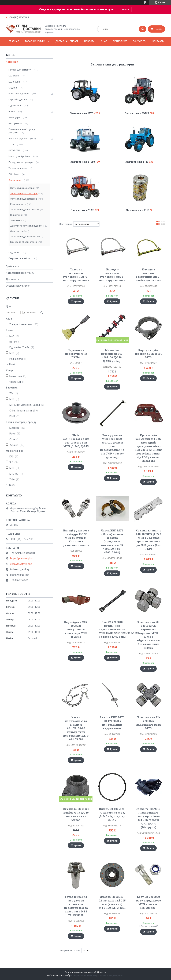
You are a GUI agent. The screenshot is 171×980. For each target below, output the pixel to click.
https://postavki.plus (21, 558)
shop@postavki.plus (21, 564)
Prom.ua (102, 972)
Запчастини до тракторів (24, 193)
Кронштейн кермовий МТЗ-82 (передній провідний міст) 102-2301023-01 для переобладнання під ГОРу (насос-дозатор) (148, 448)
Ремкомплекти (18, 204)
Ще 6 (12, 485)
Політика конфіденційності (111, 975)
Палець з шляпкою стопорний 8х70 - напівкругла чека (112, 275)
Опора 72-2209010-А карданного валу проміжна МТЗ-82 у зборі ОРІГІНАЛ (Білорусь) (148, 818)
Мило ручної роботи (19, 156)
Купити (78, 301)
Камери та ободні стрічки (24, 242)
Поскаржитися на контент (83, 975)
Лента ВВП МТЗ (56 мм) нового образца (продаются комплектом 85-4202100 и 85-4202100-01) (112, 541)
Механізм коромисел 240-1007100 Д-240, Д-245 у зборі (112, 355)
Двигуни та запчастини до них (26, 226)
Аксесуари (14, 117)
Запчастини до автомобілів (25, 237)
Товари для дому (18, 168)
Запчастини (15, 180)
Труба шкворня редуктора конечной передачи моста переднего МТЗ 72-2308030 (76, 906)
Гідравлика (15, 105)
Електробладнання (19, 94)
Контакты (158, 41)
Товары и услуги (35, 41)
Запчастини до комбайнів (24, 199)
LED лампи (14, 82)
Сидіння (13, 88)
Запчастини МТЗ (82, 113)
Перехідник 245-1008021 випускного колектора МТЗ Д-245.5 (76, 629)
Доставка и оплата (67, 41)
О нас (104, 41)
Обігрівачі (14, 174)
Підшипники (17, 215)
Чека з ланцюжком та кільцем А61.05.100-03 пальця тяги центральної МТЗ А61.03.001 (76, 728)
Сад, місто (14, 252)
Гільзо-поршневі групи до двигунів (22, 131)
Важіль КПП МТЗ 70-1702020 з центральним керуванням (112, 723)
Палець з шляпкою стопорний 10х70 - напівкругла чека (76, 275)
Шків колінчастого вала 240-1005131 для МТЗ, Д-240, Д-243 (76, 441)
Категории (12, 62)
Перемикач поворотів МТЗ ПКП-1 (76, 354)
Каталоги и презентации (20, 273)
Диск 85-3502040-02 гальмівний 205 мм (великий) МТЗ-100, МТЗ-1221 (112, 902)
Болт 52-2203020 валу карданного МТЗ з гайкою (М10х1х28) (148, 902)
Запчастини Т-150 (83, 162)
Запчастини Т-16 (138, 210)
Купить (124, 9)
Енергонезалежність (20, 258)
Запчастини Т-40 (137, 162)
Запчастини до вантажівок (25, 210)
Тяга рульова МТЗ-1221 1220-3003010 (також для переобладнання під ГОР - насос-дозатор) (112, 446)
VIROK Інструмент (18, 139)
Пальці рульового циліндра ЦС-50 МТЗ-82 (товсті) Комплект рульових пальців (76, 538)
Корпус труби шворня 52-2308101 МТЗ (148, 354)
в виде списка (163, 224)
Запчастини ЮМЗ (137, 113)
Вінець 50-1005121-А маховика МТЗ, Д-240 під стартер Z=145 (112, 814)
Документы (140, 41)
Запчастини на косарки (23, 188)
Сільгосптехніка (19, 231)
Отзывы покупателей (18, 286)
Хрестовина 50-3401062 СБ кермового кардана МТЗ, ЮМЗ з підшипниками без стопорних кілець (148, 635)
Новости (89, 41)
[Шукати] (143, 29)
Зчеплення (16, 220)
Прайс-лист (120, 41)
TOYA (11, 144)
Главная (14, 41)
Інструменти (15, 123)
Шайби (12, 112)
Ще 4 (12, 364)
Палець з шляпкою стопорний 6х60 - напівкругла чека (148, 275)
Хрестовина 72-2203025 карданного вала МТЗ (148, 723)
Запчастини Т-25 (83, 210)
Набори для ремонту (20, 70)
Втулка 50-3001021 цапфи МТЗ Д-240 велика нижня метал (76, 814)
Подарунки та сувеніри (21, 162)
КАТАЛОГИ (14, 150)
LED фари (14, 76)
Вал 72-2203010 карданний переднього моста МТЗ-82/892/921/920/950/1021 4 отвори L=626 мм (119, 629)
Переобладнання (18, 100)
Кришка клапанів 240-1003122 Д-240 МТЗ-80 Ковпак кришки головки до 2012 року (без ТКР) (148, 540)
